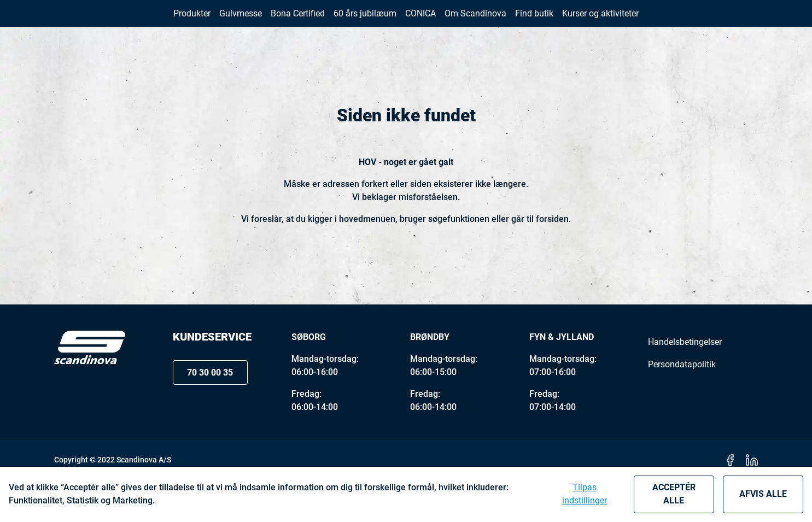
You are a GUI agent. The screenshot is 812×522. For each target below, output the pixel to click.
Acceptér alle (674, 494)
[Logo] (90, 390)
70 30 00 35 (655, 21)
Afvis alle (763, 494)
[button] (734, 21)
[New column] (90, 21)
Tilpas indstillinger (585, 494)
